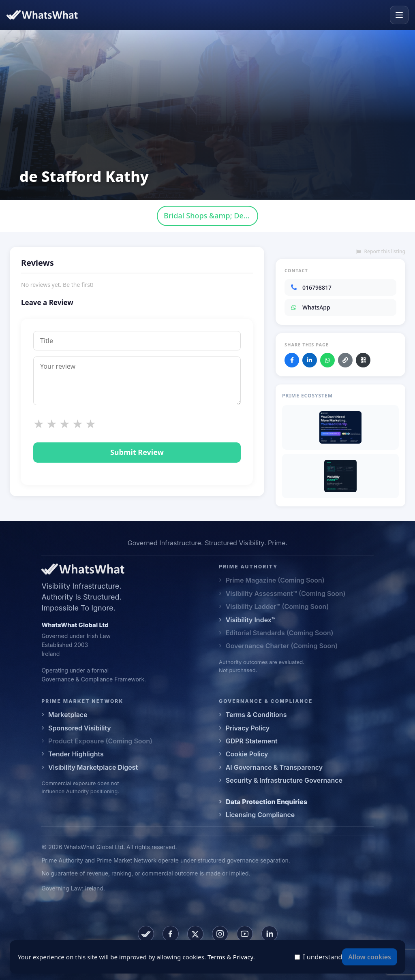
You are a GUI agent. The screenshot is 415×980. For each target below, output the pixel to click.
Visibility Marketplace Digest (93, 767)
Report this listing (381, 252)
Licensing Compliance (260, 815)
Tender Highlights (76, 754)
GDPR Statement (252, 741)
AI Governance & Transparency (274, 767)
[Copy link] (345, 360)
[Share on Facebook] (292, 360)
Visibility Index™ (251, 620)
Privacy (243, 957)
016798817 (311, 287)
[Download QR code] (363, 360)
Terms (216, 957)
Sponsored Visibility (80, 728)
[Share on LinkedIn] (310, 360)
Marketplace (68, 715)
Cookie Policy (247, 754)
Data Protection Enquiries (266, 802)
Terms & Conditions (256, 715)
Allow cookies (370, 957)
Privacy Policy (248, 728)
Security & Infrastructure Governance (284, 780)
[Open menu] (399, 15)
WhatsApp (310, 307)
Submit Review (137, 452)
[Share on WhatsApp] (327, 360)
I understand (322, 957)
